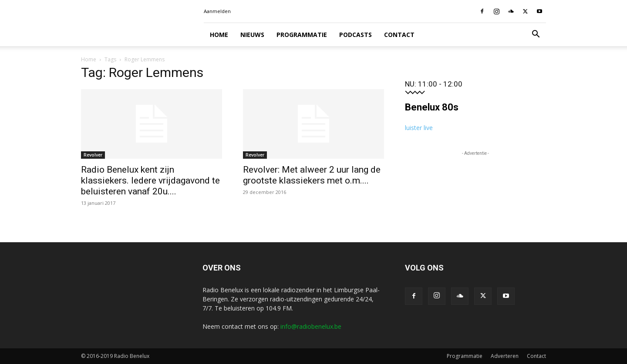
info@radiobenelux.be (311, 326)
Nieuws (252, 35)
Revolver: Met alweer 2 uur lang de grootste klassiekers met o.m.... (312, 175)
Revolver (93, 155)
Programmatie (302, 35)
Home (219, 35)
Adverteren (505, 356)
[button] (536, 35)
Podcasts (356, 35)
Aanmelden (217, 11)
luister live (419, 128)
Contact (399, 35)
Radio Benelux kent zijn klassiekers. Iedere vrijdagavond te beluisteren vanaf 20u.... (150, 180)
